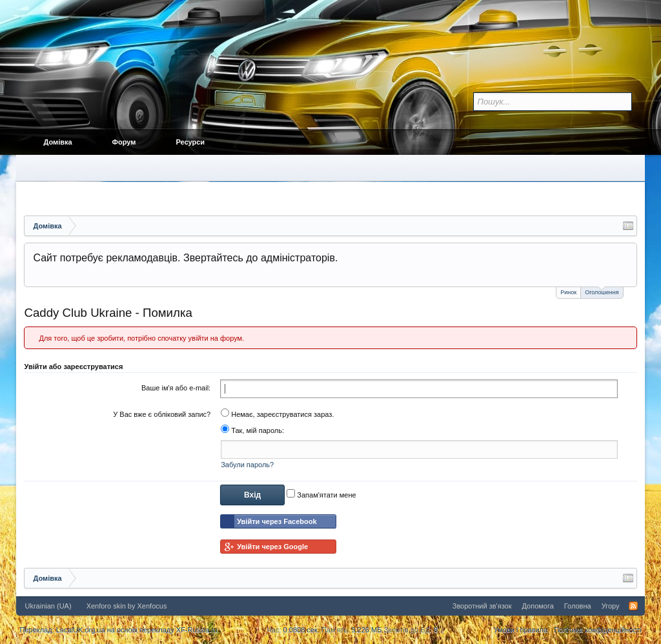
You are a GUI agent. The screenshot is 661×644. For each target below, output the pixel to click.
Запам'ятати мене (321, 495)
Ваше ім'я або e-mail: (176, 388)
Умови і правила (521, 630)
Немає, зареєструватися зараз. (277, 414)
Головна (578, 606)
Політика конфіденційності (597, 630)
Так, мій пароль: (252, 430)
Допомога (537, 606)
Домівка (57, 142)
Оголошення (602, 291)
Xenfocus (152, 606)
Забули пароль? (247, 465)
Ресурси (190, 142)
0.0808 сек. (301, 630)
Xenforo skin (106, 606)
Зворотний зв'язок (482, 606)
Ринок (568, 292)
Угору (611, 606)
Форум (124, 142)
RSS (633, 606)
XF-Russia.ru (197, 630)
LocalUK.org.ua (81, 630)
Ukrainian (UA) (48, 606)
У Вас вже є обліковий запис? (162, 414)
